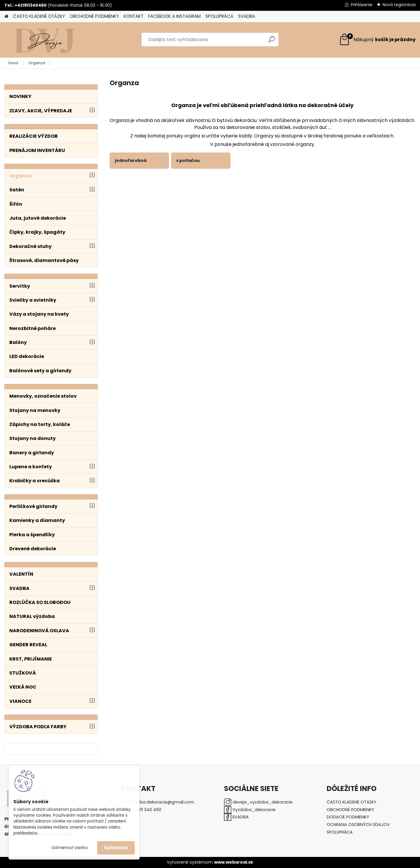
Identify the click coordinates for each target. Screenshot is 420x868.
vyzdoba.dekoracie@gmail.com (161, 802)
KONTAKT (134, 16)
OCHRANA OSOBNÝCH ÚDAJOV (358, 825)
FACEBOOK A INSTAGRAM (174, 16)
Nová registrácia (399, 5)
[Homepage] (6, 16)
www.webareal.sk (234, 862)
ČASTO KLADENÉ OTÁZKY (39, 16)
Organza (37, 63)
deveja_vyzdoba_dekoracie (262, 802)
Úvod (13, 63)
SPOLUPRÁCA (219, 16)
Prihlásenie (362, 5)
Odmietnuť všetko (70, 848)
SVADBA (247, 16)
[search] (272, 42)
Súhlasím (116, 848)
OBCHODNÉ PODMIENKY (94, 16)
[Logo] (44, 40)
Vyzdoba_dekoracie (254, 810)
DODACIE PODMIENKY (348, 817)
